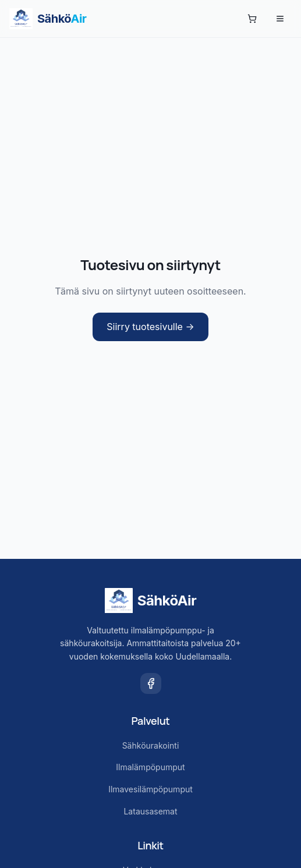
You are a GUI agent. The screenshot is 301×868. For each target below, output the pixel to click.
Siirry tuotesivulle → (150, 327)
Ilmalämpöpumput (150, 767)
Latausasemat (150, 811)
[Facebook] (151, 683)
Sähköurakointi (151, 745)
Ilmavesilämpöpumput (150, 789)
